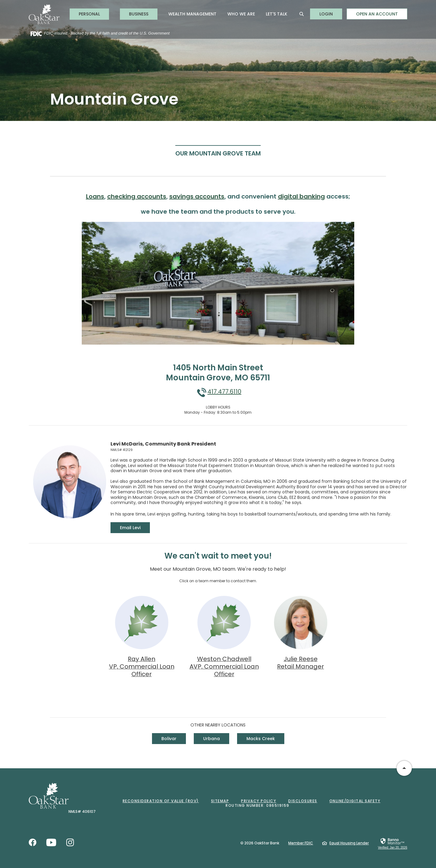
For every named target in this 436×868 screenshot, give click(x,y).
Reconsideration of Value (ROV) (161, 801)
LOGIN (331, 14)
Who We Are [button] (241, 14)
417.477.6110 (224, 392)
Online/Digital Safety (355, 801)
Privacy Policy (259, 801)
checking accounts (137, 196)
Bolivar (169, 739)
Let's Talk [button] (277, 14)
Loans (95, 196)
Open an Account (377, 14)
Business (139, 14)
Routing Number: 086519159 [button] (258, 805)
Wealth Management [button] (192, 14)
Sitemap (220, 801)
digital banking (301, 196)
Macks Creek (261, 739)
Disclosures (303, 801)
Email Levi (135, 527)
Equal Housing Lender (349, 843)
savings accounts (197, 196)
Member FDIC (301, 843)
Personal (89, 14)
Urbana (211, 739)
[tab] (218, 153)
